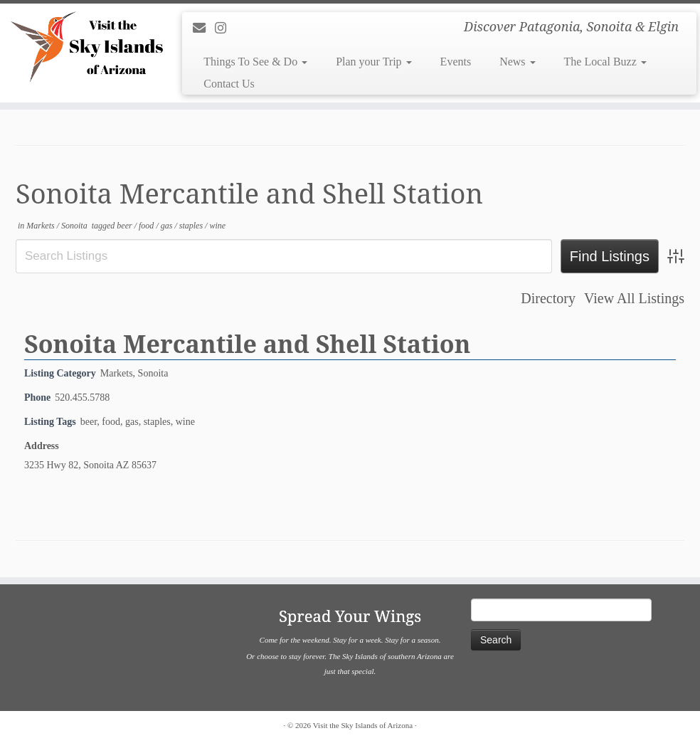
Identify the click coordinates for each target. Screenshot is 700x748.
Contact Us (229, 84)
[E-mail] (204, 28)
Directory (548, 298)
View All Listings (634, 298)
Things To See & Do (255, 62)
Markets (41, 226)
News (517, 62)
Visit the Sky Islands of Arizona (363, 725)
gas (168, 226)
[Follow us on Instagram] (225, 28)
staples (192, 226)
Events (456, 62)
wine (217, 226)
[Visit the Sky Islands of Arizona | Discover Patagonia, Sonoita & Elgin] (82, 46)
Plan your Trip (373, 62)
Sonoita (75, 226)
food (147, 226)
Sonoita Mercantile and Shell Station (247, 344)
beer (125, 226)
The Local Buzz (605, 62)
